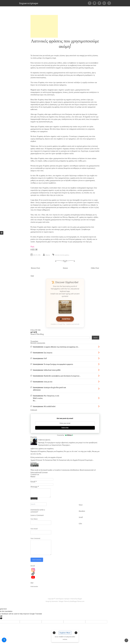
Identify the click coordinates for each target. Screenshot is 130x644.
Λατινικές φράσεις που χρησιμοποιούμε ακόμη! (65, 44)
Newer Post (35, 268)
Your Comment (35, 537)
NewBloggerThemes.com (77, 600)
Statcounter (34, 585)
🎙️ (4, 640)
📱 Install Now (65, 319)
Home (65, 268)
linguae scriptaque (29, 3)
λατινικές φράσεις (64, 255)
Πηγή (32, 247)
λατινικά (57, 255)
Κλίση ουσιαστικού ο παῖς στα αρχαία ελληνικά (46, 456)
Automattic (55, 600)
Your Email (34, 527)
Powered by (65, 434)
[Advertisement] (44, 26)
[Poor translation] (1, 616)
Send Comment (37, 558)
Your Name (34, 517)
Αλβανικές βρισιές (44, 439)
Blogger (80, 597)
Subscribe (65, 427)
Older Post (95, 268)
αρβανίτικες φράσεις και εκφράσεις (42, 448)
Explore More (65, 633)
